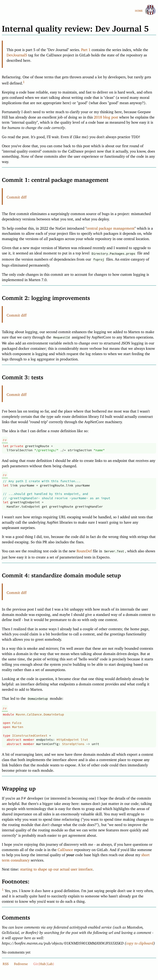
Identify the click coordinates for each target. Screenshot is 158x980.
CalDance (65, 847)
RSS (6, 961)
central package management (111, 227)
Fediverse (21, 961)
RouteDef (84, 549)
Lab (50, 961)
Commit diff (17, 196)
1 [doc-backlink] (24, 81)
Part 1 (86, 49)
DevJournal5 (17, 54)
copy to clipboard (140, 940)
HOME (139, 10)
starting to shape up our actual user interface (56, 866)
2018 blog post (106, 116)
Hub (43, 961)
